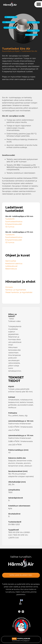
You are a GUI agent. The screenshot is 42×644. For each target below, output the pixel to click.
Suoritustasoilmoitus (14, 222)
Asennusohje (11, 261)
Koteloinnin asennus (14, 264)
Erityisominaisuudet (14, 224)
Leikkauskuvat (11, 266)
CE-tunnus (10, 227)
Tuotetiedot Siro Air (29, 51)
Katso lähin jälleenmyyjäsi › (21, 575)
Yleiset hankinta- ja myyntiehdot (19, 292)
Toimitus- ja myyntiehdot (16, 290)
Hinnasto (9, 287)
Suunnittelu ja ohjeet (11, 51)
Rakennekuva (11, 269)
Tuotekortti (10, 219)
